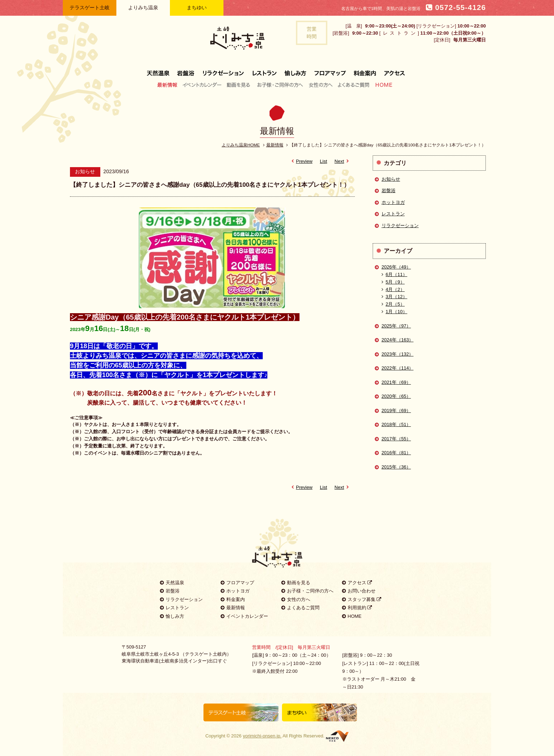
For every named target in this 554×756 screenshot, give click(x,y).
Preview (301, 161)
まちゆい (197, 7)
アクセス (392, 70)
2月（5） (393, 304)
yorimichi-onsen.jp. (262, 736)
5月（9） (393, 282)
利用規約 (357, 608)
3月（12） (394, 297)
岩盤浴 (186, 70)
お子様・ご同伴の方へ (280, 85)
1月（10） (394, 312)
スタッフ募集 (362, 599)
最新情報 (169, 85)
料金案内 (365, 70)
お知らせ (391, 179)
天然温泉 (160, 70)
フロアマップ (330, 70)
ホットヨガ (393, 202)
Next (343, 161)
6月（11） (394, 274)
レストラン (265, 70)
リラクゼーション (223, 70)
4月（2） (393, 289)
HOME (382, 85)
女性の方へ (320, 85)
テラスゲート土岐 (90, 7)
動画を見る (239, 85)
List (323, 161)
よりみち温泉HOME (241, 145)
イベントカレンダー (202, 85)
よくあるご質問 (353, 85)
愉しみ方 (296, 70)
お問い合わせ (359, 591)
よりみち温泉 (143, 7)
